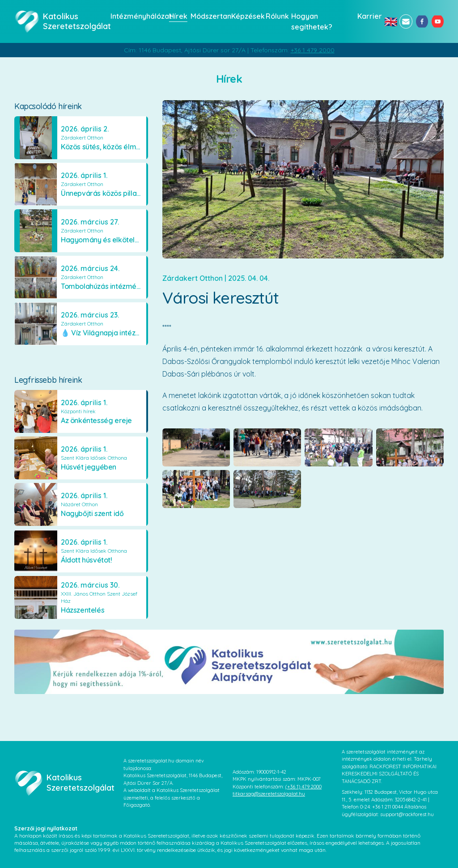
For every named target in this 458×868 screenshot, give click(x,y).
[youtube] (438, 21)
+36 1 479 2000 (313, 50)
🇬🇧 (390, 21)
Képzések (246, 16)
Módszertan (208, 16)
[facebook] (422, 21)
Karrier (368, 16)
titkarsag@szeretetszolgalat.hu (269, 794)
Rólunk (276, 16)
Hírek (177, 16)
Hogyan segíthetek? (312, 21)
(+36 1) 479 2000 (303, 787)
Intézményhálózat (137, 16)
